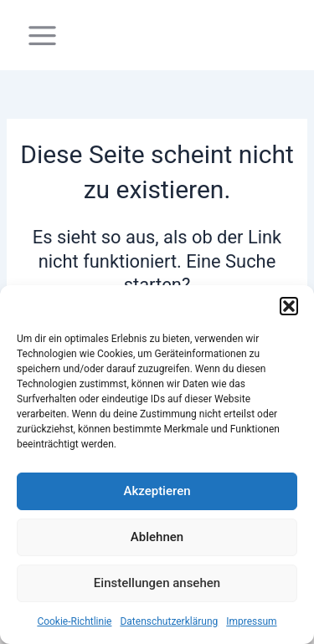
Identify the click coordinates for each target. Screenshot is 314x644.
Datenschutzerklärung (169, 621)
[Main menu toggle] (42, 36)
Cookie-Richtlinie (74, 621)
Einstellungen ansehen (157, 583)
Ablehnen (157, 537)
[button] (289, 306)
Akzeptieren (157, 491)
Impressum (251, 621)
